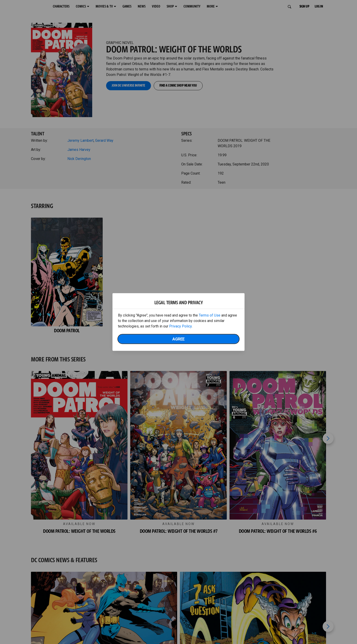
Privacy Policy (180, 326)
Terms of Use (210, 315)
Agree (178, 339)
